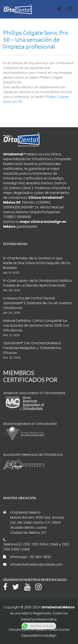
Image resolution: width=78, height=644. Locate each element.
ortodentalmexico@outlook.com (36, 564)
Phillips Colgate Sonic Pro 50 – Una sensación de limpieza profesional (36, 40)
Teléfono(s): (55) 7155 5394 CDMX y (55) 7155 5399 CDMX (36, 547)
